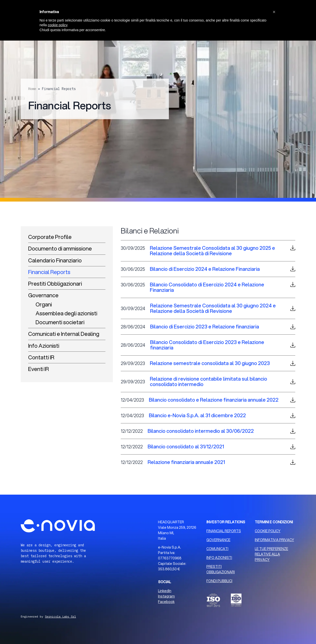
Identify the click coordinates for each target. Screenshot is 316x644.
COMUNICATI (217, 549)
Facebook (166, 602)
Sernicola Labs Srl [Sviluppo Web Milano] (60, 616)
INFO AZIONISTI (219, 558)
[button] (274, 12)
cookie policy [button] (57, 25)
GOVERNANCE (218, 540)
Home (32, 89)
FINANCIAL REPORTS (224, 531)
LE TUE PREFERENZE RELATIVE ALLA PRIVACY (271, 554)
